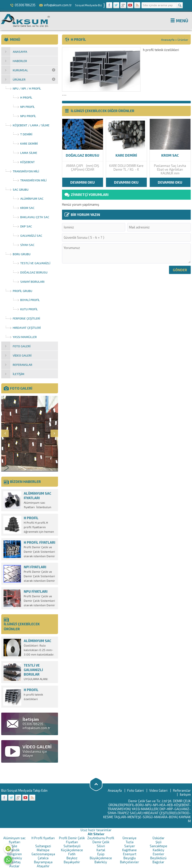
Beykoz (72, 858)
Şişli (158, 842)
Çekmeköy (14, 858)
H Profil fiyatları (43, 838)
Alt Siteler (96, 834)
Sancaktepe (158, 846)
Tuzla (130, 842)
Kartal (101, 850)
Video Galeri (158, 790)
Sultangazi (43, 846)
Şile (14, 846)
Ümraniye (129, 838)
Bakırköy (101, 862)
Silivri (101, 846)
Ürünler (183, 40)
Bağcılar (158, 862)
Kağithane (129, 850)
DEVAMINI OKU (82, 182)
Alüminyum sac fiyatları (14, 840)
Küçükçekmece (72, 850)
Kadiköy (158, 850)
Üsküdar (158, 838)
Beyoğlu (130, 858)
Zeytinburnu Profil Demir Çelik (101, 840)
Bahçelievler (129, 862)
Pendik (14, 850)
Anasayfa (168, 40)
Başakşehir (72, 862)
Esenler (158, 854)
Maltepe (43, 850)
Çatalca (43, 858)
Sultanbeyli (72, 846)
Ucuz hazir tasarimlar (96, 830)
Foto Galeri (135, 790)
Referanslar (182, 790)
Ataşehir (43, 866)
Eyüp (101, 854)
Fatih (72, 854)
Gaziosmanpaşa (43, 854)
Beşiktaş (14, 862)
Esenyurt (130, 854)
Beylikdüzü (158, 858)
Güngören (14, 854)
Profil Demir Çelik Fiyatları (72, 840)
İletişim (185, 794)
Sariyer (130, 846)
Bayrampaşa (43, 862)
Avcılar (14, 866)
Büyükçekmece (101, 858)
